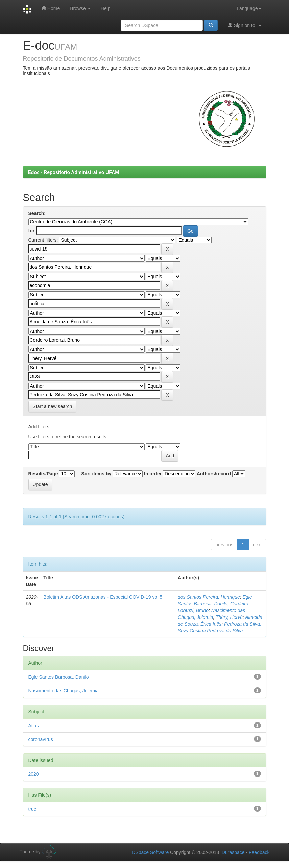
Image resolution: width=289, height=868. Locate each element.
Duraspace (233, 852)
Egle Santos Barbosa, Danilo (59, 677)
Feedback (259, 852)
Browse (80, 8)
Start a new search (53, 406)
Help (106, 8)
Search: (37, 213)
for (32, 231)
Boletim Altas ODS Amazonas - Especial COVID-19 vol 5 (103, 597)
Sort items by (97, 474)
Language (249, 8)
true (32, 809)
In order (153, 474)
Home (51, 8)
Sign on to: (245, 25)
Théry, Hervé (229, 617)
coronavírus (41, 739)
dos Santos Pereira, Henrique (209, 597)
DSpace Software (150, 852)
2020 (34, 774)
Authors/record (214, 474)
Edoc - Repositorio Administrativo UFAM (74, 172)
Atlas (34, 726)
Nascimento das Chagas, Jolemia (64, 691)
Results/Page (43, 474)
